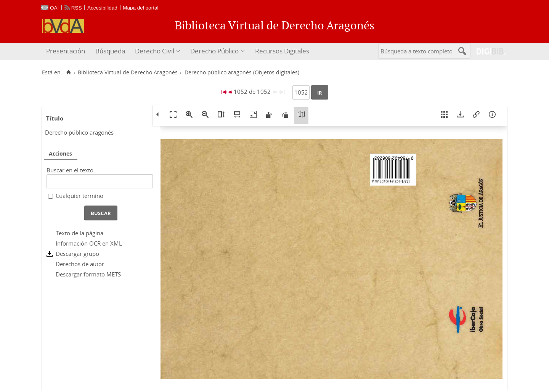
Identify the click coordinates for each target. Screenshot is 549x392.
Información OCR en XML (89, 243)
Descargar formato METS (88, 274)
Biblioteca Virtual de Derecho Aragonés (128, 72)
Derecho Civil (155, 51)
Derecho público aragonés (79, 132)
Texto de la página (79, 233)
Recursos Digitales (282, 51)
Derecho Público (214, 51)
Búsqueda (110, 51)
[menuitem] (67, 51)
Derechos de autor (80, 264)
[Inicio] (68, 72)
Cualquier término (79, 196)
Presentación (66, 51)
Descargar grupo (77, 254)
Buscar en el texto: (71, 170)
